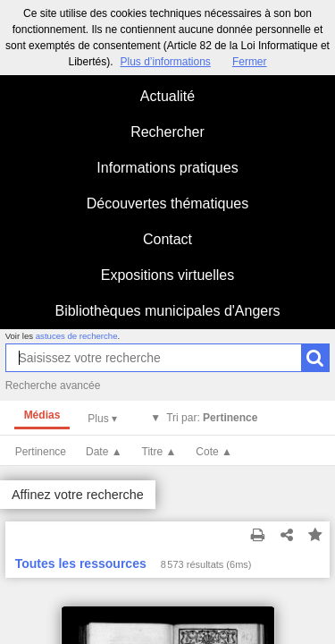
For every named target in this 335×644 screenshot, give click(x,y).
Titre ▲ (159, 452)
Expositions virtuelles (167, 275)
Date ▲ (104, 452)
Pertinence (41, 452)
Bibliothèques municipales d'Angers (167, 311)
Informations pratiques (167, 168)
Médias (42, 415)
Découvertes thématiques (167, 203)
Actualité (167, 96)
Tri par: (212, 418)
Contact (167, 239)
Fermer (250, 62)
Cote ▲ (214, 452)
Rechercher (167, 132)
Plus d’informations (165, 62)
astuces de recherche (77, 336)
